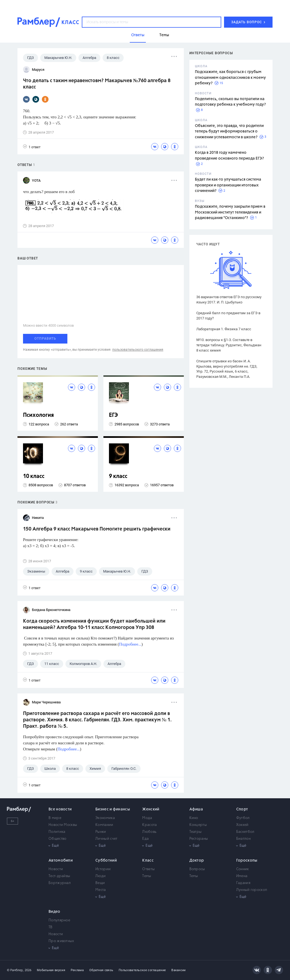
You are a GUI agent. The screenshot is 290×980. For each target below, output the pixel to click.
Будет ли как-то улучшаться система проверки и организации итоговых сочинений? (228, 185)
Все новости (60, 809)
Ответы (148, 869)
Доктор (197, 861)
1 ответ (32, 147)
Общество (57, 839)
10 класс (34, 476)
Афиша (196, 809)
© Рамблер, (15, 970)
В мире (55, 818)
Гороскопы (247, 861)
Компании (104, 825)
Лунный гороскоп (252, 890)
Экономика (105, 818)
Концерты (198, 825)
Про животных (61, 941)
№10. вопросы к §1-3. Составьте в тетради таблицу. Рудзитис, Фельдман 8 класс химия (229, 345)
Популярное (59, 920)
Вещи (100, 883)
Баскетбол (245, 832)
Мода (147, 818)
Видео (54, 912)
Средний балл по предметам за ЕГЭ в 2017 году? (228, 316)
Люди (101, 876)
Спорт (242, 809)
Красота (149, 825)
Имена (242, 876)
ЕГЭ (113, 415)
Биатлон (243, 839)
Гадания (243, 883)
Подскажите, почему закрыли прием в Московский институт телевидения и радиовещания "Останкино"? (230, 212)
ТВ (51, 927)
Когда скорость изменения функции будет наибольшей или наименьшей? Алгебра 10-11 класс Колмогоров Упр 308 (94, 624)
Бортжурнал (60, 883)
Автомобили (61, 861)
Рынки (101, 832)
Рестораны (199, 839)
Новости (56, 869)
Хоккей (242, 825)
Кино (194, 818)
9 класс (118, 476)
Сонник (243, 869)
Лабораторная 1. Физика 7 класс (224, 329)
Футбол (243, 818)
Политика (57, 832)
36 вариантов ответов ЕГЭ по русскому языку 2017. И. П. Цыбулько (229, 300)
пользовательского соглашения (138, 350)
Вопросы (197, 869)
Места (101, 890)
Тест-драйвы (59, 876)
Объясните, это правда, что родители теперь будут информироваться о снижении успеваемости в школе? (229, 132)
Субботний (106, 861)
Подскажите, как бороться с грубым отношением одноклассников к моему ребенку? (230, 78)
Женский (151, 809)
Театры (196, 832)
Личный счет (106, 839)
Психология (38, 415)
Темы (147, 876)
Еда (145, 839)
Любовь (149, 832)
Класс (148, 861)
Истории (103, 869)
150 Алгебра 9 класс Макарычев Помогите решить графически (97, 529)
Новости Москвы (63, 825)
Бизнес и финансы (113, 809)
